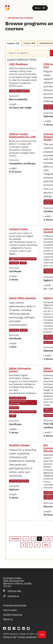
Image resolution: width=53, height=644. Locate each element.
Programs (13, 43)
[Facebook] (5, 629)
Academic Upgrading (19, 91)
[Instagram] (15, 629)
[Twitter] (10, 629)
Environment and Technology (18, 402)
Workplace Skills (18, 398)
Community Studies (19, 481)
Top (42, 635)
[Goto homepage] (26, 8)
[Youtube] (20, 629)
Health (24, 330)
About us (8, 619)
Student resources (13, 614)
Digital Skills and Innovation (23, 259)
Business (14, 263)
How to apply (10, 610)
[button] (40, 8)
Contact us (11, 596)
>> (37, 545)
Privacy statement (28, 637)
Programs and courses (20, 18)
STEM (23, 263)
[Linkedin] (24, 629)
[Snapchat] (29, 629)
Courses (29, 43)
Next (46, 545)
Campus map (12, 591)
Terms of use (10, 637)
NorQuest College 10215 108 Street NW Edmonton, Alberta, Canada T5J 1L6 (17, 582)
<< (26, 539)
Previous (15, 539)
